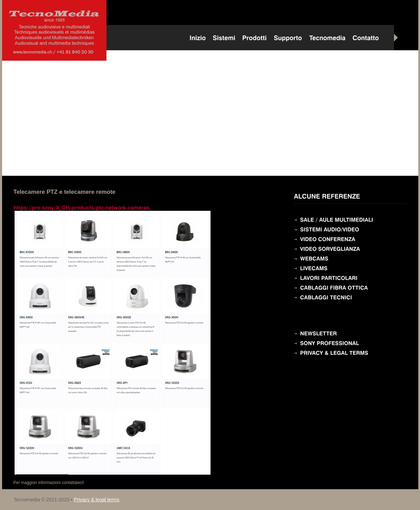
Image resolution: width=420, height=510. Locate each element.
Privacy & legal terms (97, 500)
